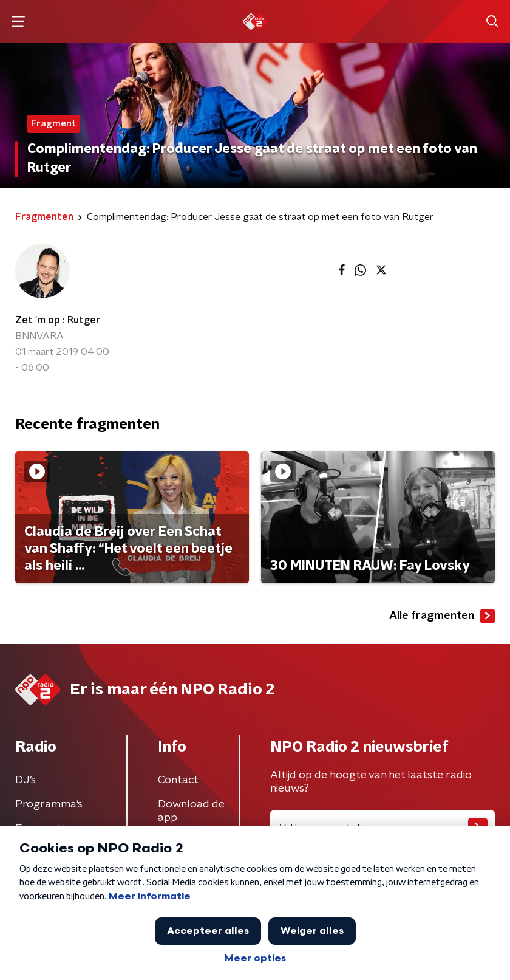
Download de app (191, 811)
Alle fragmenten (442, 616)
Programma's (49, 804)
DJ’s (25, 780)
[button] (18, 22)
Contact (178, 780)
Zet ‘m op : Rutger (58, 320)
